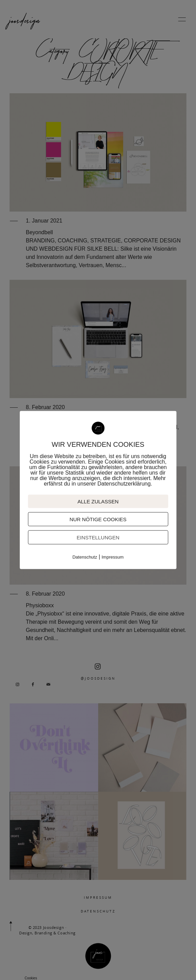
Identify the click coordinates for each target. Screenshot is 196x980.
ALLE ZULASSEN (98, 501)
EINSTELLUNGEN (98, 537)
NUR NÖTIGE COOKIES (98, 519)
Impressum (113, 557)
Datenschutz (85, 557)
